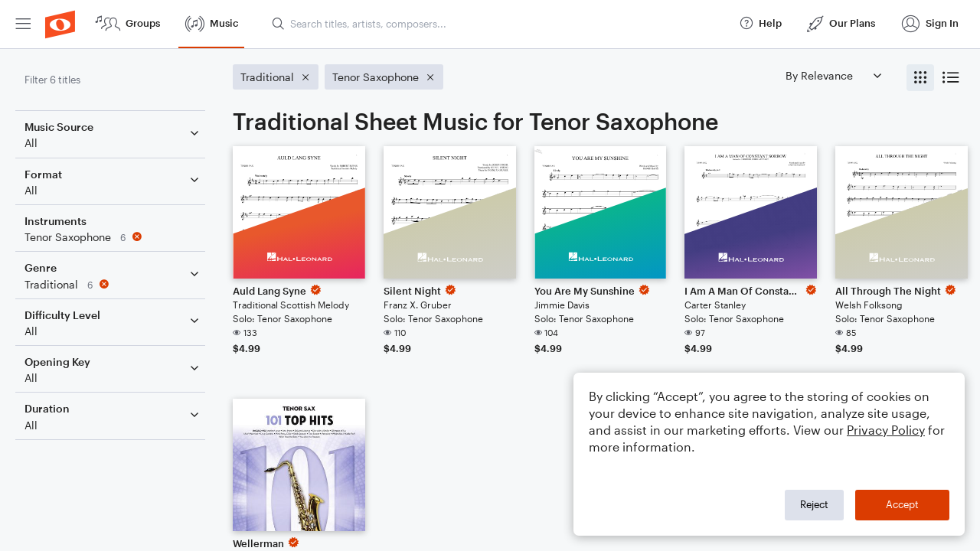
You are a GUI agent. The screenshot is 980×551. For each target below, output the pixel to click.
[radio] (920, 78)
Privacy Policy (886, 430)
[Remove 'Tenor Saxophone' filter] (113, 237)
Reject (814, 504)
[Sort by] (833, 75)
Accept (902, 504)
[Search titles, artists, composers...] (498, 24)
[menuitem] (23, 24)
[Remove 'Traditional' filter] (113, 284)
